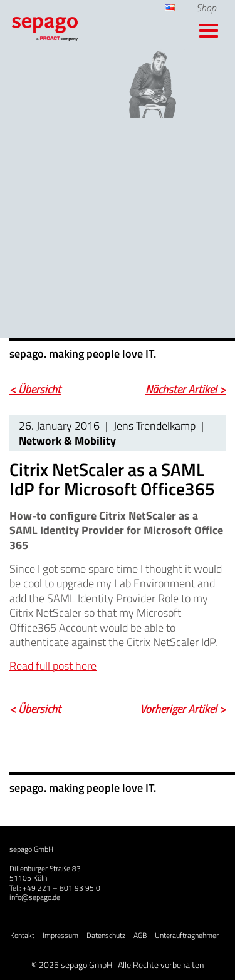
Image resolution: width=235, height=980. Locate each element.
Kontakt (22, 935)
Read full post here (53, 666)
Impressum (60, 935)
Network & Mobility (67, 441)
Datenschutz (106, 935)
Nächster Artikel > (185, 389)
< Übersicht (35, 389)
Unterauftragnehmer (187, 935)
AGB (140, 935)
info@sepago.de (35, 897)
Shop (206, 8)
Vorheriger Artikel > (183, 709)
